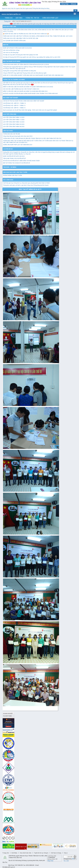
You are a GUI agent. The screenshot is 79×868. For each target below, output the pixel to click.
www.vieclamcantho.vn (11, 14)
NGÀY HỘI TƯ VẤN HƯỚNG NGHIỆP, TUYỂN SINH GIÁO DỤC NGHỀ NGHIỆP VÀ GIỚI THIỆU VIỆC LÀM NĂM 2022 (33, 75)
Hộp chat (50, 861)
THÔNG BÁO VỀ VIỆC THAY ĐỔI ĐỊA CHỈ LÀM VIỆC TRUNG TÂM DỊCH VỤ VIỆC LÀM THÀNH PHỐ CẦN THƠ (32, 138)
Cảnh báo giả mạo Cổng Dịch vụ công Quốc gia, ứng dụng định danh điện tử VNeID (26, 183)
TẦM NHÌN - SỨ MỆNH (10, 167)
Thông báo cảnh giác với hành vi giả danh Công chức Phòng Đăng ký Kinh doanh (26, 185)
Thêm (75, 14)
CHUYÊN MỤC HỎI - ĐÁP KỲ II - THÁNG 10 (14, 103)
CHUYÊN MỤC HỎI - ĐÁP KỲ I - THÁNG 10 (14, 106)
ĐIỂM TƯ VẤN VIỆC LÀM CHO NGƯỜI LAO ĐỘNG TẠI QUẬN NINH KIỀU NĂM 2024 (25, 91)
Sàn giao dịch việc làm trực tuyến (15, 172)
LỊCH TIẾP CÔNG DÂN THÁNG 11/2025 (14, 120)
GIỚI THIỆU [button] (19, 18)
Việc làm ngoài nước (26, 8)
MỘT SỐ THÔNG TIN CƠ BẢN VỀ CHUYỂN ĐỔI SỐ (16, 163)
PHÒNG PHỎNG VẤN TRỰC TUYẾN (12, 175)
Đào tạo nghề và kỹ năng (12, 61)
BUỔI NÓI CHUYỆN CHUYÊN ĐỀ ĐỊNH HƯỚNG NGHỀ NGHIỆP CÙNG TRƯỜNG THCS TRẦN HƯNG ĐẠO (30, 94)
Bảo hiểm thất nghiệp (10, 98)
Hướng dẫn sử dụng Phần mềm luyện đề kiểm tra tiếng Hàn (20, 71)
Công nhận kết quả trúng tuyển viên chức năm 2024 (18, 136)
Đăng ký (74, 4)
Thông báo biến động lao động (41, 8)
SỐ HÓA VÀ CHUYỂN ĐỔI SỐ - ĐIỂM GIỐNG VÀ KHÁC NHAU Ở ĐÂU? (21, 161)
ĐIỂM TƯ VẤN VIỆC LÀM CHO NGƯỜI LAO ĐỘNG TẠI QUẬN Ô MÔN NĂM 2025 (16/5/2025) (28, 87)
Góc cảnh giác (8, 180)
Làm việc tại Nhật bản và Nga (11, 50)
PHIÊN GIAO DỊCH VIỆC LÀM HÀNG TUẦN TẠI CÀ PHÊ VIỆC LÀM (21, 38)
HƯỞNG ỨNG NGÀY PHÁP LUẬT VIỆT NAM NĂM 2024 (18, 145)
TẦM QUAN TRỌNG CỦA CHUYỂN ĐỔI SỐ (14, 158)
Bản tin (6, 45)
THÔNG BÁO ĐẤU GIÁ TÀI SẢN (12, 134)
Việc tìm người (15, 8)
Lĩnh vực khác (8, 131)
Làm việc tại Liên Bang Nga (11, 53)
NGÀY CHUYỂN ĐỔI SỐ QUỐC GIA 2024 (14, 156)
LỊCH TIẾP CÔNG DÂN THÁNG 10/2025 (14, 122)
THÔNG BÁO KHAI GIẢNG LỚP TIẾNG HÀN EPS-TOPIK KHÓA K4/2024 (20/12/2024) (26, 65)
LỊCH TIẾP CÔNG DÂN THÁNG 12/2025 (14, 117)
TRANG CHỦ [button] (9, 18)
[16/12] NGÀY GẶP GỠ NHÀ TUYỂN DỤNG (14, 41)
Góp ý (66, 853)
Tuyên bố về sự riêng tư (41, 853)
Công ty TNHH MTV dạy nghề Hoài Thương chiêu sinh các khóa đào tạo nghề (25, 73)
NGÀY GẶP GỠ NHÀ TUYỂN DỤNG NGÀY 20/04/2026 (17, 48)
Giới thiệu (14, 853)
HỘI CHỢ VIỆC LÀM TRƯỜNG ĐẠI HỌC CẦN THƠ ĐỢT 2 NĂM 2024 (21, 89)
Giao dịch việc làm (10, 27)
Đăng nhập (65, 4)
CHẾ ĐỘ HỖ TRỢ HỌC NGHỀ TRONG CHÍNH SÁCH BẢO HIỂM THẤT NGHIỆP (24, 101)
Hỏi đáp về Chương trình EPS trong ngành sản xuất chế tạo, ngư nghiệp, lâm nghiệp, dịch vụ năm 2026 (32, 57)
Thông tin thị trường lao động (14, 80)
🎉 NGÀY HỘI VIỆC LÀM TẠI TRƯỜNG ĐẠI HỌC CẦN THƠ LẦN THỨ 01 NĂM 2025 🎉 (26, 34)
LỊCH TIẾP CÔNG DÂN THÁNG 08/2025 (14, 127)
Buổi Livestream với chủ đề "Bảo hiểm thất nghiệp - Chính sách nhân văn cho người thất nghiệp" (30, 110)
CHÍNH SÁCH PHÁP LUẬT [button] (50, 18)
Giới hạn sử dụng (56, 853)
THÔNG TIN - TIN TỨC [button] (32, 18)
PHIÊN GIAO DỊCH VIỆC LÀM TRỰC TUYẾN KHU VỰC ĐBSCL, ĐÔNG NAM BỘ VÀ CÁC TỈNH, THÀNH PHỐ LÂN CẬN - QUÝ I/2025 (38, 36)
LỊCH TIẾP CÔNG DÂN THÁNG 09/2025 (14, 124)
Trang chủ (7, 21)
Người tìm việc (6, 8)
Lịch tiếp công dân (10, 114)
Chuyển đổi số (8, 149)
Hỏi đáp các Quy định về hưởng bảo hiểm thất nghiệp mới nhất (21, 55)
